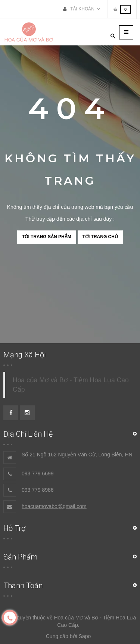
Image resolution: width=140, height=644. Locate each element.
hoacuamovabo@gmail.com (54, 506)
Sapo (85, 636)
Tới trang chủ (100, 237)
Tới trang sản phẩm (47, 237)
